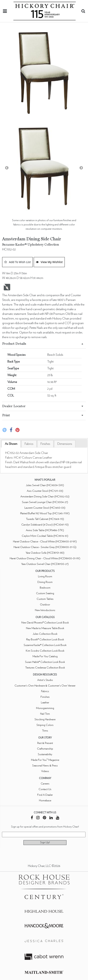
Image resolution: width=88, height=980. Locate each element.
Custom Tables (45, 599)
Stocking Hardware (45, 719)
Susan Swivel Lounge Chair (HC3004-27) (45, 502)
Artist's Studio (45, 680)
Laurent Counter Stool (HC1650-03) (45, 508)
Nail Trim (45, 714)
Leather (45, 703)
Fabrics (29, 444)
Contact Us (45, 789)
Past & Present (45, 743)
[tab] (11, 444)
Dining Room (45, 582)
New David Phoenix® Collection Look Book (45, 623)
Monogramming (45, 708)
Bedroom (45, 588)
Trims (45, 731)
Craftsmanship (45, 749)
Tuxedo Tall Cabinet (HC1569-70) (45, 519)
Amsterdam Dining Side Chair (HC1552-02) (45, 496)
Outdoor (45, 605)
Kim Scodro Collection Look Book (45, 651)
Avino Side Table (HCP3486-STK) (45, 530)
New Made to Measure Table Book (45, 628)
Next (81, 168)
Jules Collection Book (45, 634)
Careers (45, 784)
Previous (7, 168)
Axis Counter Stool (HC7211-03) (45, 491)
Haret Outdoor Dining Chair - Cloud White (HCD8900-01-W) (45, 558)
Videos (45, 771)
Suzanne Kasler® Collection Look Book (45, 645)
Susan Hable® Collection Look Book (45, 662)
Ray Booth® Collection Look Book (45, 639)
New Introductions (45, 610)
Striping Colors (45, 725)
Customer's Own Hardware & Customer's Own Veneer (45, 686)
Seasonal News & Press (45, 766)
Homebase (45, 800)
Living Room (45, 576)
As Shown (11, 444)
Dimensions (65, 444)
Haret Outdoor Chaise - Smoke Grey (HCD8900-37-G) (45, 547)
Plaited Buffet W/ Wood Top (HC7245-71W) (45, 513)
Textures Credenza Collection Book (45, 668)
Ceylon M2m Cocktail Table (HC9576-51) (45, 536)
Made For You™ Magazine (45, 760)
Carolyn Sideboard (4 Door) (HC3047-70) (45, 525)
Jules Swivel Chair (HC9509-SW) (45, 485)
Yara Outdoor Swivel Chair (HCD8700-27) (45, 564)
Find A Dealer (45, 795)
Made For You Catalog (45, 656)
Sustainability (45, 754)
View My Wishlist (49, 262)
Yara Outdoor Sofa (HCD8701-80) (45, 553)
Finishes (45, 444)
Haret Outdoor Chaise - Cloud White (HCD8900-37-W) (45, 542)
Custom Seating (45, 593)
